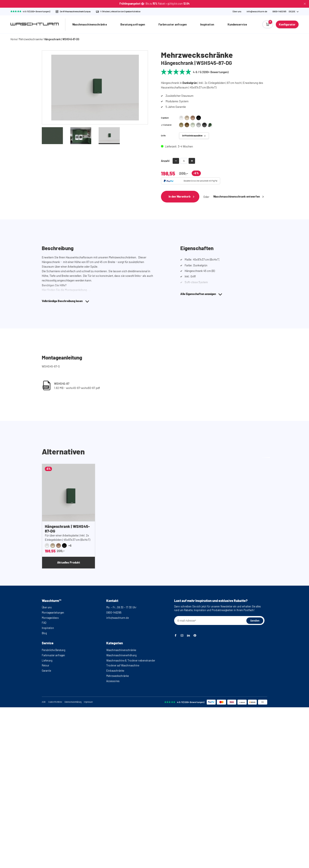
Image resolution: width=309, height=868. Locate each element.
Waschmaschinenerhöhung (121, 655)
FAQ (44, 623)
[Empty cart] (268, 24)
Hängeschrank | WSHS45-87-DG (62, 39)
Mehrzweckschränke (117, 676)
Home (14, 39)
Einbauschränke (115, 671)
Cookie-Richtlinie (55, 702)
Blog (44, 633)
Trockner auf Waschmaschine (123, 666)
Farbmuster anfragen (173, 24)
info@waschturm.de (257, 12)
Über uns (237, 12)
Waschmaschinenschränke (90, 24)
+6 (70, 546)
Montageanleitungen (53, 613)
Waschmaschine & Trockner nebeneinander (131, 661)
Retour (45, 666)
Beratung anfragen (133, 24)
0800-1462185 (114, 613)
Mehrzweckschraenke (31, 39)
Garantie (46, 671)
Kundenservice (237, 24)
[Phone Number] (279, 12)
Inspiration (207, 24)
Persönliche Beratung (53, 650)
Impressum (88, 702)
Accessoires (113, 681)
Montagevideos (50, 618)
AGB (44, 702)
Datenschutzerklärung (73, 702)
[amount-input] (184, 161)
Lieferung (47, 661)
